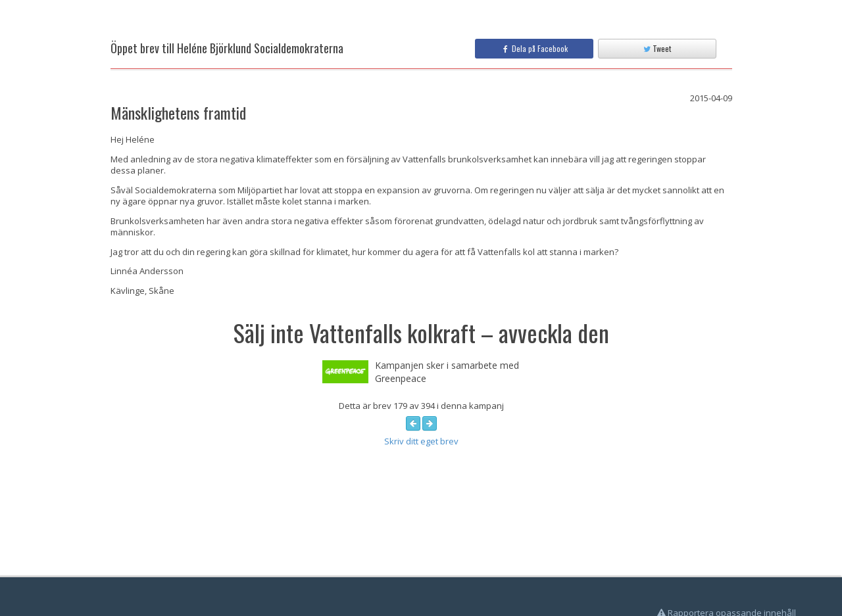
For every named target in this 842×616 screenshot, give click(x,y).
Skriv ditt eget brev (421, 441)
